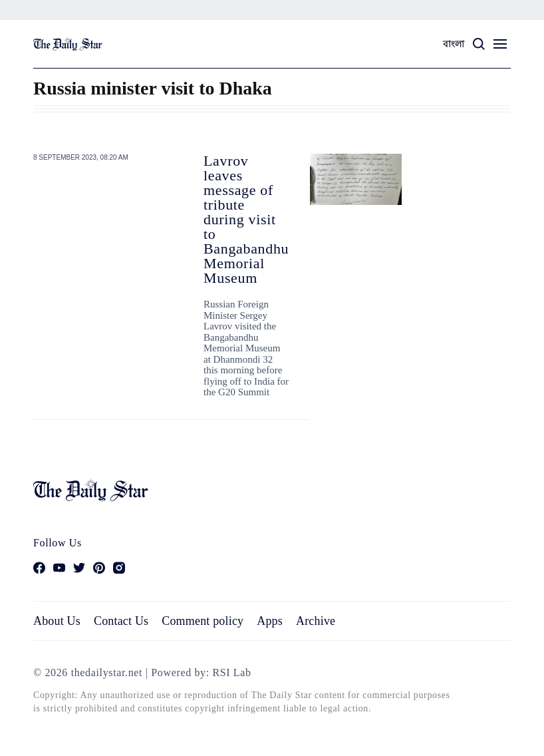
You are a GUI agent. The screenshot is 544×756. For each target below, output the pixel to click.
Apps (270, 621)
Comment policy (203, 621)
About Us (57, 621)
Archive (316, 621)
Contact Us (121, 621)
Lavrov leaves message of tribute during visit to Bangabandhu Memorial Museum (246, 219)
